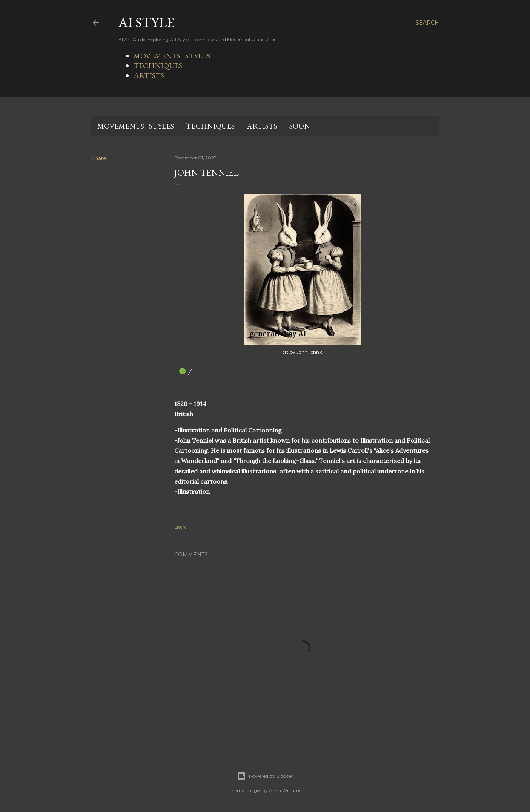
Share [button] (99, 158)
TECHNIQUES (158, 66)
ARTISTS (149, 75)
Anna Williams (285, 790)
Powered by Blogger (265, 776)
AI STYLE (146, 22)
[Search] (427, 23)
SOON (300, 126)
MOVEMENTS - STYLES (172, 56)
